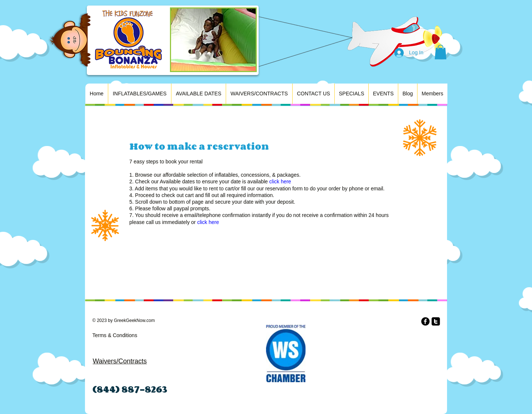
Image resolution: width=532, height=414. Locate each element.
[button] (441, 52)
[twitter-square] (436, 321)
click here (280, 181)
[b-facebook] (425, 321)
